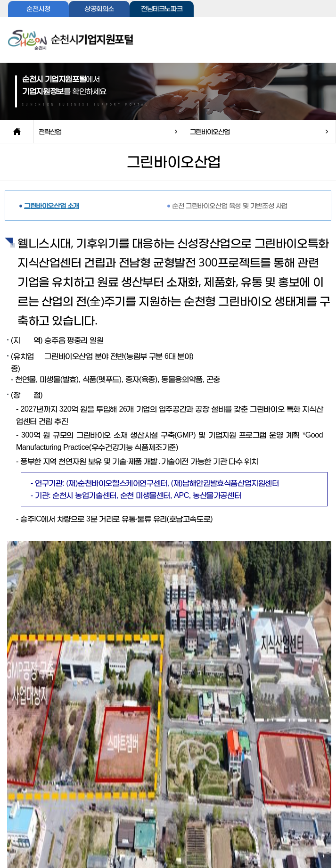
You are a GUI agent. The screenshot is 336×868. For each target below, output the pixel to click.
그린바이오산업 (210, 131)
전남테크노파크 (162, 9)
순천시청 (38, 9)
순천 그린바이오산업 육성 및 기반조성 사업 (230, 205)
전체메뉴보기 (313, 43)
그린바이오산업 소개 (52, 205)
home (17, 132)
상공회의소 (99, 9)
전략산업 (50, 131)
